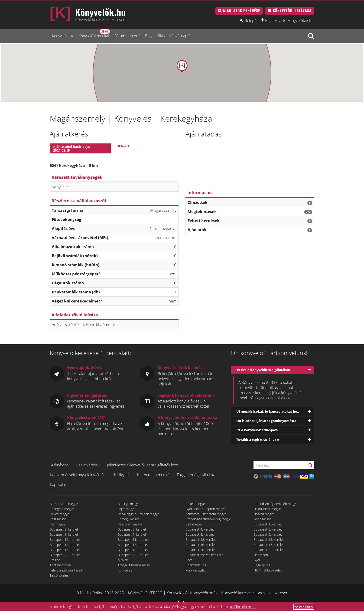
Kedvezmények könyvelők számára (78, 475)
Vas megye (57, 524)
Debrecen (261, 555)
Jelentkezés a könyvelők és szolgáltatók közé (143, 465)
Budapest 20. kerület (201, 550)
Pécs (189, 560)
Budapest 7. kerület (132, 534)
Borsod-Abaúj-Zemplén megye (275, 504)
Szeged (55, 560)
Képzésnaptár (180, 36)
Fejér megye (127, 509)
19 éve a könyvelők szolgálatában (263, 370)
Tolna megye (263, 519)
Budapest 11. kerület (133, 540)
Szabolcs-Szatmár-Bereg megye (208, 519)
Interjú (135, 36)
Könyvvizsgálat (196, 570)
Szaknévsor (59, 465)
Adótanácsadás (61, 565)
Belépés (251, 20)
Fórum (120, 36)
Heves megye (59, 514)
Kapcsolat (58, 485)
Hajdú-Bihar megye (267, 509)
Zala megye (194, 524)
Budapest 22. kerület (65, 555)
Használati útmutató (153, 475)
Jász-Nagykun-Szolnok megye (138, 514)
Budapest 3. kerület (132, 529)
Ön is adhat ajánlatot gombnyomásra (266, 421)
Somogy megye (129, 519)
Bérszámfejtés (196, 565)
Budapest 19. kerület (133, 550)
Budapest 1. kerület (268, 524)
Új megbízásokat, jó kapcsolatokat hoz (268, 411)
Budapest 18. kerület (65, 550)
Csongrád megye (62, 509)
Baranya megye (129, 504)
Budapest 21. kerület (269, 550)
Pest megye (58, 519)
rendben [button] (304, 607)
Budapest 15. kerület (133, 545)
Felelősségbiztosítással (66, 570)
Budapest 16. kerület (201, 545)
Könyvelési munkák (94, 34)
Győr (257, 560)
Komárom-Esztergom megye (206, 514)
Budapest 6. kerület (64, 534)
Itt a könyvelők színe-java (257, 430)
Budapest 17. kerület (269, 545)
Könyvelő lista (63, 36)
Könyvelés (125, 570)
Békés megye (195, 504)
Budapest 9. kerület (268, 534)
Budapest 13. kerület (269, 540)
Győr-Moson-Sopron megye (205, 509)
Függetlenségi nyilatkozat (197, 475)
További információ (243, 607)
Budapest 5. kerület (268, 529)
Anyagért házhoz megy (134, 565)
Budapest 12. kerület (201, 540)
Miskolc (123, 560)
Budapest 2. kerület (64, 529)
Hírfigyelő (122, 475)
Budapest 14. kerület (65, 545)
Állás (161, 36)
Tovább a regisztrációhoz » (258, 440)
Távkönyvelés (59, 575)
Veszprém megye (130, 524)
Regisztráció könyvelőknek (288, 20)
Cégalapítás (262, 565)
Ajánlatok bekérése (241, 11)
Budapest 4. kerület (200, 529)
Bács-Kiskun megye (64, 504)
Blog (149, 36)
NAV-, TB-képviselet (268, 570)
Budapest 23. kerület (133, 555)
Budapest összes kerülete (204, 555)
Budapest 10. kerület (65, 540)
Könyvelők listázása (292, 11)
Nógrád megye (264, 514)
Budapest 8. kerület (200, 534)
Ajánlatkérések (88, 465)
